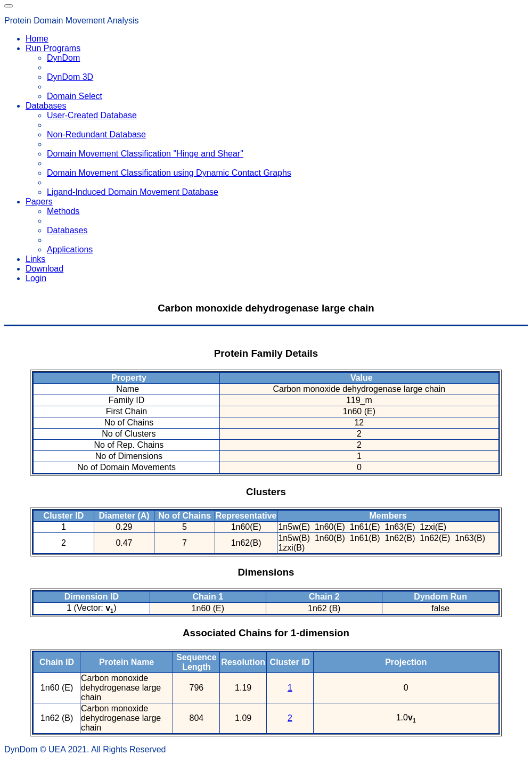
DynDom (63, 58)
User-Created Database (92, 115)
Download (44, 269)
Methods (63, 211)
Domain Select (75, 96)
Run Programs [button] (53, 48)
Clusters (266, 492)
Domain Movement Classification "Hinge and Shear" (145, 154)
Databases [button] (46, 106)
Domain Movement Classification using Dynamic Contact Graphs (169, 173)
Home (37, 39)
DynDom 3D (70, 77)
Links (35, 259)
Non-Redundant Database (96, 134)
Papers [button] (39, 202)
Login (36, 278)
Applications (70, 249)
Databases (67, 230)
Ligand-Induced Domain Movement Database (133, 192)
